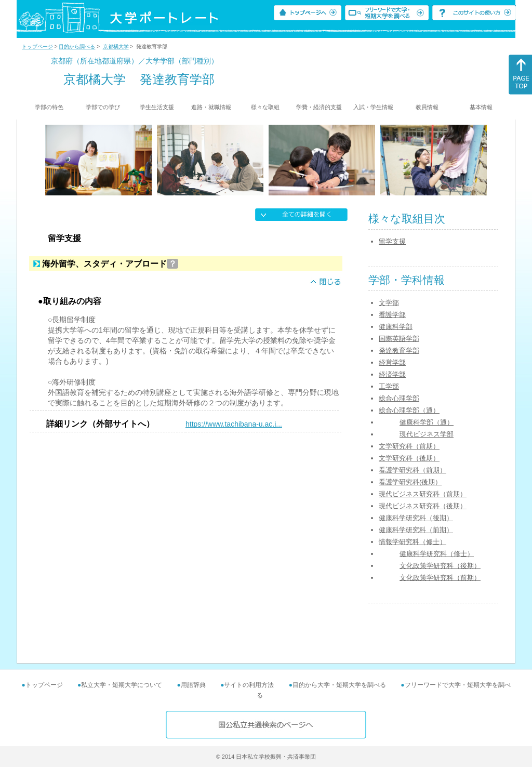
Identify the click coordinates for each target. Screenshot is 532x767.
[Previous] (49, 160)
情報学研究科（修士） (413, 542)
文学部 (389, 303)
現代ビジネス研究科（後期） (423, 506)
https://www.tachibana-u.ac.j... (234, 424)
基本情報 (481, 107)
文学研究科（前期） (409, 446)
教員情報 (427, 107)
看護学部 (392, 315)
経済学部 (392, 374)
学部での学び (103, 107)
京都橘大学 (116, 47)
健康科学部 (396, 327)
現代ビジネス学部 (427, 434)
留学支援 (392, 241)
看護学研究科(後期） (410, 482)
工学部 (389, 386)
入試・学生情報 (373, 107)
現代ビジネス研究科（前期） (423, 494)
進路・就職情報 (211, 107)
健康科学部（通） (427, 422)
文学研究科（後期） (409, 458)
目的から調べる (77, 47)
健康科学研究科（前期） (416, 530)
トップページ (37, 47)
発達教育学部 (399, 351)
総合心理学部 (399, 398)
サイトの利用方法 (249, 685)
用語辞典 (193, 685)
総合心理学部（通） (409, 410)
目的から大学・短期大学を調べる (339, 685)
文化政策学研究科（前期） (440, 578)
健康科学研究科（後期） (416, 518)
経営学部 (392, 362)
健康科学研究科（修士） (437, 554)
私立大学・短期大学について (122, 685)
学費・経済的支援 (319, 107)
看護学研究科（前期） (413, 470)
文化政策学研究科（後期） (440, 566)
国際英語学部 (399, 339)
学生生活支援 (157, 107)
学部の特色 (49, 107)
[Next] (483, 160)
